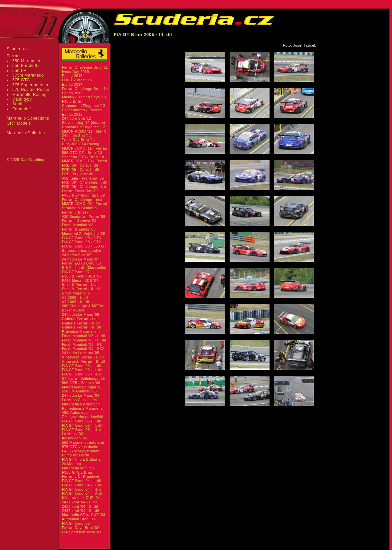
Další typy (22, 99)
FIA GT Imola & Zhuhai (82, 459)
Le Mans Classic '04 (79, 400)
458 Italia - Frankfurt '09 (83, 178)
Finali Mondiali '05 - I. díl (84, 336)
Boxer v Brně (73, 310)
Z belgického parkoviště (83, 417)
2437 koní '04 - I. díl (79, 502)
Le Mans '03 (73, 434)
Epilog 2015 (72, 76)
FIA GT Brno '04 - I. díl (82, 481)
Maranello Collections (28, 118)
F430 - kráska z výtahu (82, 451)
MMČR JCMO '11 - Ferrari (85, 148)
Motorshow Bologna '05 (82, 387)
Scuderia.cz (18, 49)
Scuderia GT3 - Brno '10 (83, 157)
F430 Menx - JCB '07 (80, 280)
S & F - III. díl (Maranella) (84, 268)
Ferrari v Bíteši (75, 212)
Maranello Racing (29, 95)
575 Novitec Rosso (31, 90)
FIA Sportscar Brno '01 (82, 532)
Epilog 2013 (72, 93)
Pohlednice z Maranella (82, 408)
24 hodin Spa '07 (77, 255)
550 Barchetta (26, 66)
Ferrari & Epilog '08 (79, 229)
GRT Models (19, 123)
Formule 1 (22, 109)
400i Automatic (75, 412)
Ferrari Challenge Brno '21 (85, 67)
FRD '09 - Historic (77, 174)
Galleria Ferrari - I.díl (80, 319)
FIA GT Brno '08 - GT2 (81, 242)
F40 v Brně (71, 101)
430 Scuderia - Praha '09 (84, 217)
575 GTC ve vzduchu (80, 447)
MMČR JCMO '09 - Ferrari (85, 204)
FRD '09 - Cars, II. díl (81, 170)
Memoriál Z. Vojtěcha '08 (84, 234)
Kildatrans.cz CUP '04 (81, 498)
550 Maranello (26, 61)
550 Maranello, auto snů (83, 442)
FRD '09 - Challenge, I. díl (85, 182)
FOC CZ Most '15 (77, 80)
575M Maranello (28, 75)
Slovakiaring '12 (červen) (84, 123)
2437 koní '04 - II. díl (80, 506)
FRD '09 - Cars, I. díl (80, 165)
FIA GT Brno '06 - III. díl (83, 374)
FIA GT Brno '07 (76, 272)
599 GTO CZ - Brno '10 (82, 153)
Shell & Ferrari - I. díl (80, 284)
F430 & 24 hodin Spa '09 (83, 195)
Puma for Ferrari (76, 455)
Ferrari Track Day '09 (80, 191)
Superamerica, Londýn (82, 251)
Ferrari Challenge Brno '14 (85, 89)
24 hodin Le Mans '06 (81, 314)
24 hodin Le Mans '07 (81, 259)
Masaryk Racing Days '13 (84, 97)
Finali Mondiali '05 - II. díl (84, 340)
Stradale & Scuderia (79, 208)
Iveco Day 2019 (76, 72)
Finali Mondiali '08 (78, 225)
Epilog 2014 (72, 84)
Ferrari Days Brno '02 (81, 528)
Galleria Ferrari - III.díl (82, 327)
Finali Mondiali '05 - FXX (83, 348)
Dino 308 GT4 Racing (81, 144)
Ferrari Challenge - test (82, 200)
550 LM (20, 71)
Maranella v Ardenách (81, 404)
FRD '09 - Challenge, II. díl (85, 187)
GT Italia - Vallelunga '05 (83, 378)
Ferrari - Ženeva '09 (79, 221)
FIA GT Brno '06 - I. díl (82, 366)
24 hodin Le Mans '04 (81, 395)
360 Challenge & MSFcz (83, 306)
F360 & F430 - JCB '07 (82, 276)
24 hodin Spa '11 (77, 136)
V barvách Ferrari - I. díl (83, 357)
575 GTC (21, 80)
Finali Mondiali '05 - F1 (82, 344)
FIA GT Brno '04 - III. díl (83, 489)
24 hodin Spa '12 (77, 118)
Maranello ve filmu (78, 468)
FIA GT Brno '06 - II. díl (82, 370)
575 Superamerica (30, 85)
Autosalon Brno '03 (78, 519)
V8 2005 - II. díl (75, 302)
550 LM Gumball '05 (79, 391)
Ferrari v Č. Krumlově (81, 476)
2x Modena (72, 464)
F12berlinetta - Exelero (82, 110)
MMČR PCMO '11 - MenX (84, 131)
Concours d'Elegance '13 (84, 106)
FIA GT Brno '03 (76, 523)
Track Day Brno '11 (79, 140)
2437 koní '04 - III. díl (81, 511)
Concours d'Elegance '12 (84, 127)
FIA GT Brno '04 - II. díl (82, 485)
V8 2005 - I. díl (75, 297)
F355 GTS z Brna (77, 472)
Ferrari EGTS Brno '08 (81, 263)
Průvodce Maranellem (81, 331)
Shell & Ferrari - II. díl (81, 289)
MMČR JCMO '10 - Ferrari (85, 161)
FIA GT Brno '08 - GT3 (81, 238)
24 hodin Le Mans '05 (81, 353)
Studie (19, 104)
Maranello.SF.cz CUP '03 (84, 515)
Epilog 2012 (72, 114)
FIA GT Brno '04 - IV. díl (83, 493)
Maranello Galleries (26, 133)
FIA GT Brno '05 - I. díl (82, 421)
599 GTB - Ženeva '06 (81, 383)
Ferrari (13, 56)
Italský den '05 (75, 438)
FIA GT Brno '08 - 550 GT (84, 246)
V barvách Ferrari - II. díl (83, 361)
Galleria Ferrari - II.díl (81, 323)
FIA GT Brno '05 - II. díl (82, 425)
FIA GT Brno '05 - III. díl (83, 430)
